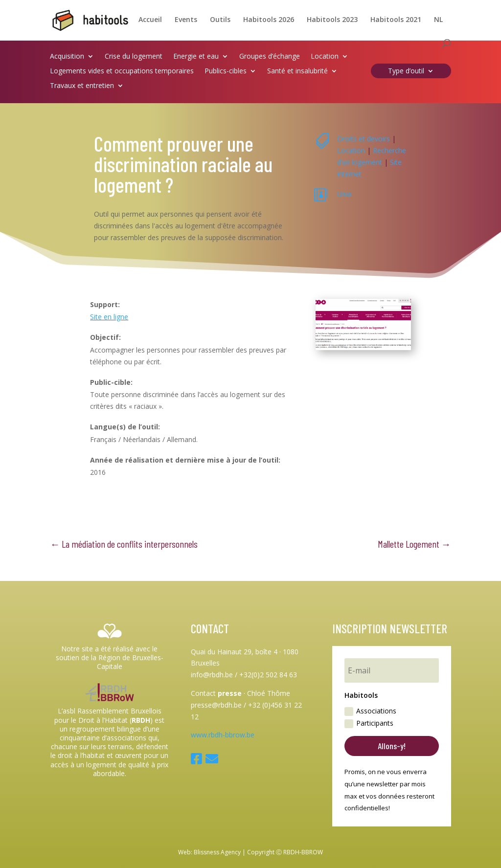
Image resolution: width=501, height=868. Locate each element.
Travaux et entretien (82, 86)
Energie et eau (196, 57)
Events (186, 20)
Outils (220, 20)
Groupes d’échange (270, 57)
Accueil (150, 20)
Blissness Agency (217, 852)
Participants (369, 723)
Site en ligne (109, 317)
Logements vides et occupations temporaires (122, 71)
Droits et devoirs (364, 139)
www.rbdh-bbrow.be (223, 735)
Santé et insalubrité (297, 71)
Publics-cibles (226, 71)
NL (438, 20)
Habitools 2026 (269, 20)
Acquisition (67, 57)
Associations (370, 711)
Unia (344, 194)
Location (325, 57)
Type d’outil (406, 71)
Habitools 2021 (396, 20)
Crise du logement (134, 57)
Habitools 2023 (332, 20)
